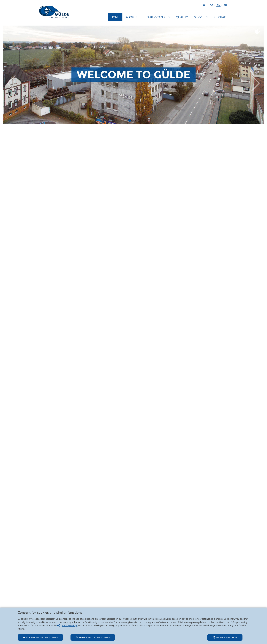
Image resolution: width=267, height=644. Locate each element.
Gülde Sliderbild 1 (134, 121)
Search (204, 5)
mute (257, 32)
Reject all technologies (94, 637)
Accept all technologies (42, 637)
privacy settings (69, 625)
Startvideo (130, 121)
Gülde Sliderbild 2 (138, 121)
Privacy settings (227, 637)
